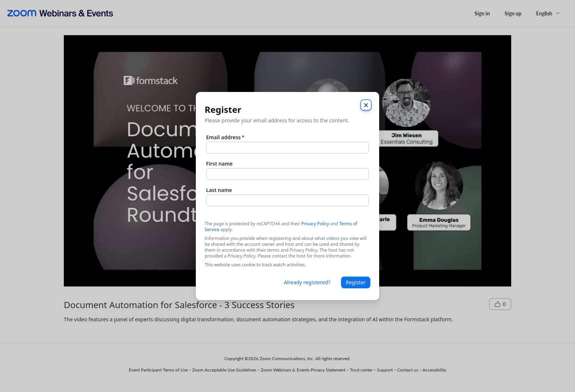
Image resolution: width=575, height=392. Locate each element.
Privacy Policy (315, 224)
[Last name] (287, 200)
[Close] (366, 105)
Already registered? (307, 282)
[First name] (287, 174)
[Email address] (287, 148)
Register (356, 282)
